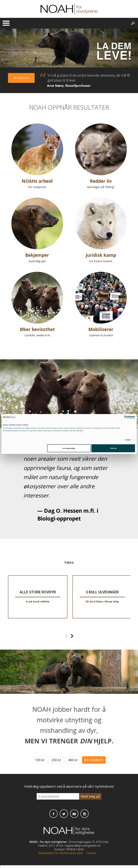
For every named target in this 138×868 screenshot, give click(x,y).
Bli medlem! (94, 760)
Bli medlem (21, 78)
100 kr (40, 760)
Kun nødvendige (69, 448)
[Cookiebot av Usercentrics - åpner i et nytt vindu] (120, 417)
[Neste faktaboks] (72, 636)
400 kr (73, 760)
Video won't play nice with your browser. (69, 48)
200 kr (56, 760)
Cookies (91, 853)
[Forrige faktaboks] (66, 636)
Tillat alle (113, 448)
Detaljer (128, 440)
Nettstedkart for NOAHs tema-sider (61, 853)
